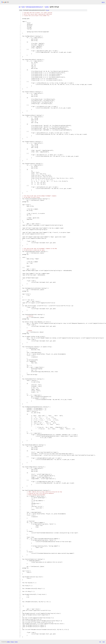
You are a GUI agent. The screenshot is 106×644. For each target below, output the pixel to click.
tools (23, 7)
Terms (16, 642)
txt (100, 642)
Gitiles (8, 642)
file (47, 10)
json (103, 642)
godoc (47, 7)
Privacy (12, 642)
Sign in (103, 2)
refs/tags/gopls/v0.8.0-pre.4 (34, 7)
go (20, 7)
